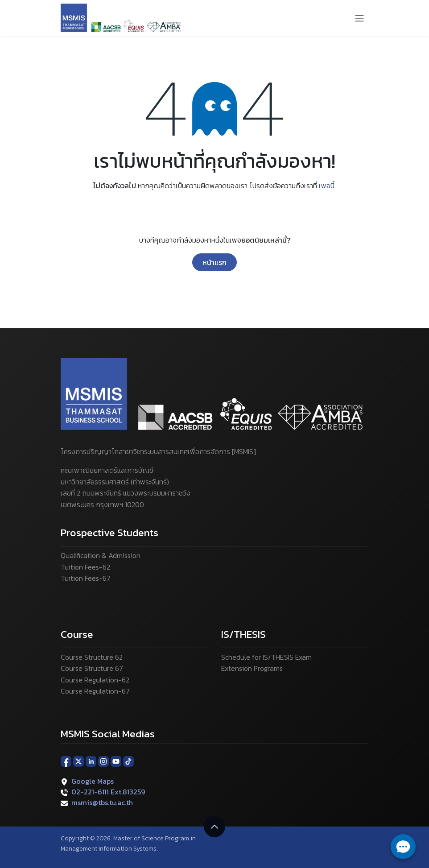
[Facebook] (66, 761)
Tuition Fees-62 (85, 567)
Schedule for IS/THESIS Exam (266, 657)
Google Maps (93, 781)
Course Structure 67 (92, 668)
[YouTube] (116, 761)
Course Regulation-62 (95, 680)
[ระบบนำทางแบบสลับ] (359, 18)
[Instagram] (103, 761)
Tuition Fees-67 (86, 578)
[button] (214, 827)
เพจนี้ (327, 186)
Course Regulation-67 (95, 691)
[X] (78, 761)
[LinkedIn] (91, 761)
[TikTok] (128, 761)
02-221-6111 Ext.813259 (108, 792)
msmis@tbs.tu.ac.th (102, 802)
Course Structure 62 (92, 657)
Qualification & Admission (101, 555)
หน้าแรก (214, 262)
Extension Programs (252, 668)
